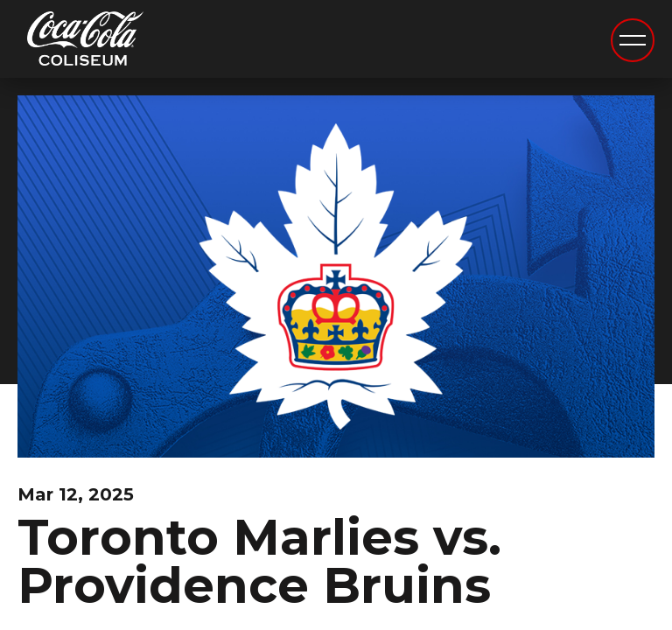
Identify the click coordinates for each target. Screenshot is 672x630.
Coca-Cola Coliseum (85, 41)
